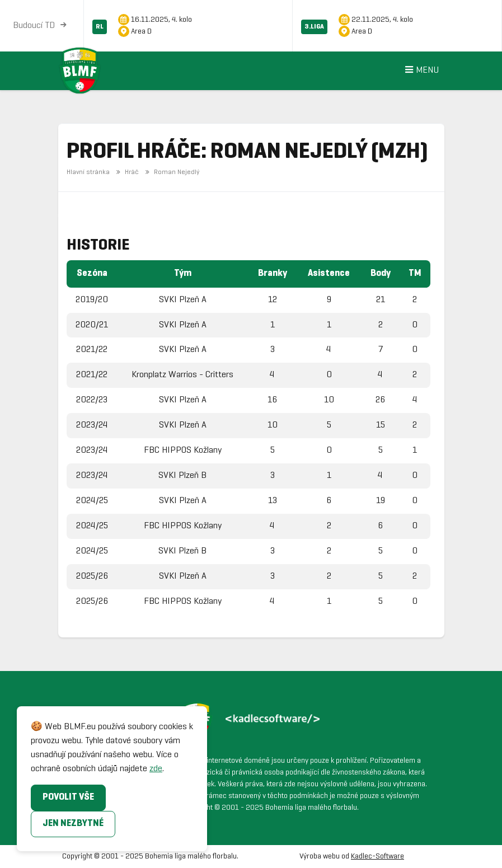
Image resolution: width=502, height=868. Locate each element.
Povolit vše (68, 797)
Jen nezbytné (73, 824)
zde (156, 769)
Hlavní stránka (88, 172)
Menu (420, 71)
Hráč (126, 172)
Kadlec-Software (377, 857)
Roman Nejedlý (171, 172)
